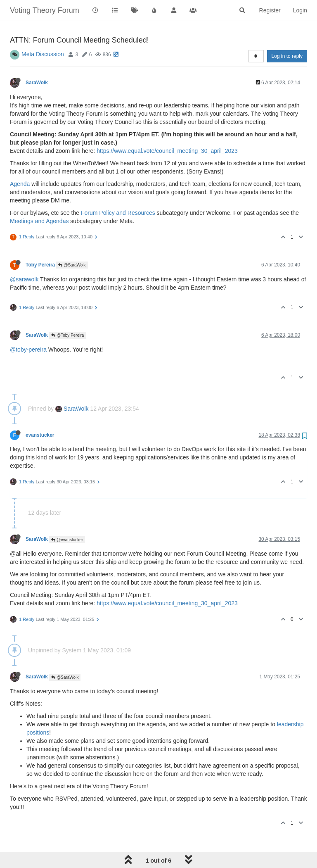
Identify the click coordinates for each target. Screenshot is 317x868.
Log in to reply (287, 56)
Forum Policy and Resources (118, 213)
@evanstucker (67, 540)
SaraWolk (37, 83)
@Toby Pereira (67, 335)
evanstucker (40, 435)
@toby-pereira (28, 350)
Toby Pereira (40, 265)
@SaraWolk (72, 265)
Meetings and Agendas (39, 221)
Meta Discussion (43, 54)
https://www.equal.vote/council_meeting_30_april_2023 (167, 151)
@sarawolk (24, 279)
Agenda (20, 184)
